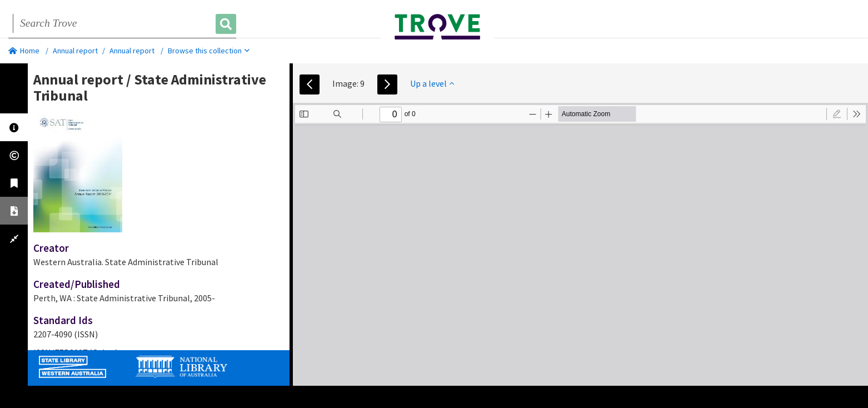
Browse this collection (209, 51)
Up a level (432, 83)
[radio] (837, 114)
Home (24, 51)
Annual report (75, 51)
